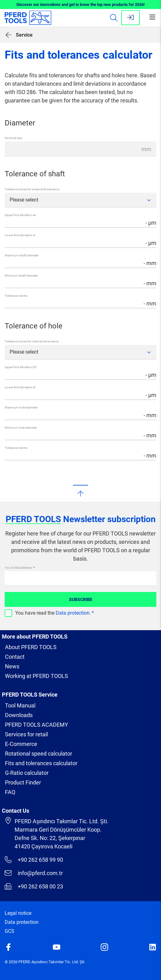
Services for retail (26, 734)
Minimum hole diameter (21, 428)
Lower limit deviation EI (20, 387)
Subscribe (81, 599)
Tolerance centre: (16, 296)
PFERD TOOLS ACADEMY (37, 725)
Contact (15, 657)
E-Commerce (21, 744)
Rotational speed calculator (39, 754)
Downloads (19, 715)
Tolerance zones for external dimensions (32, 189)
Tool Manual (20, 705)
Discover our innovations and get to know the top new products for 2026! (81, 5)
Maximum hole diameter (21, 407)
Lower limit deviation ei (20, 235)
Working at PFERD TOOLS (37, 676)
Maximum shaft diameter (22, 255)
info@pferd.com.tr (34, 873)
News (12, 666)
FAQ (10, 792)
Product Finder (23, 782)
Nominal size (13, 138)
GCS (9, 931)
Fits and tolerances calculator (41, 763)
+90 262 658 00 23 (34, 886)
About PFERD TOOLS (31, 647)
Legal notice (18, 913)
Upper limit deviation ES (21, 367)
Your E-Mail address (18, 568)
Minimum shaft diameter (21, 275)
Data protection (73, 613)
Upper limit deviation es (20, 215)
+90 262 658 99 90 (34, 860)
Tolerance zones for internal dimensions (32, 341)
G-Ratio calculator (27, 773)
